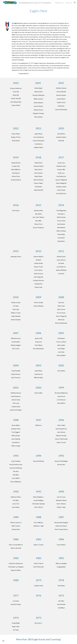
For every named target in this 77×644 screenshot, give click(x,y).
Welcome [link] (58, 3)
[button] (75, 3)
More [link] (68, 3)
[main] (38, 11)
